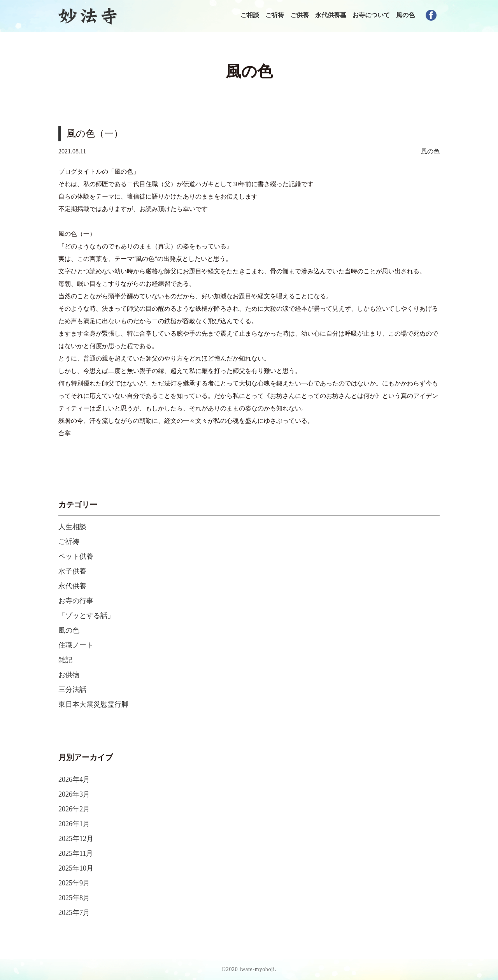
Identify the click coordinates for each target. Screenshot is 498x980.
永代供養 (72, 586)
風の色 (405, 15)
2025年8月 (74, 898)
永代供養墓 (331, 15)
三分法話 (72, 690)
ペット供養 (76, 556)
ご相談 (250, 15)
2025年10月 (76, 868)
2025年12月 (76, 839)
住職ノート (76, 645)
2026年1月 (74, 824)
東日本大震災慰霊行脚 (93, 704)
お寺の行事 (76, 601)
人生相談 (72, 527)
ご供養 (300, 15)
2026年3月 (74, 794)
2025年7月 (74, 913)
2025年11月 (76, 853)
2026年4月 (74, 779)
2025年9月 (74, 883)
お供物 (69, 675)
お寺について (371, 15)
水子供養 (72, 571)
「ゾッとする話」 (86, 616)
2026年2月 (74, 809)
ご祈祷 (275, 15)
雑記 (65, 660)
